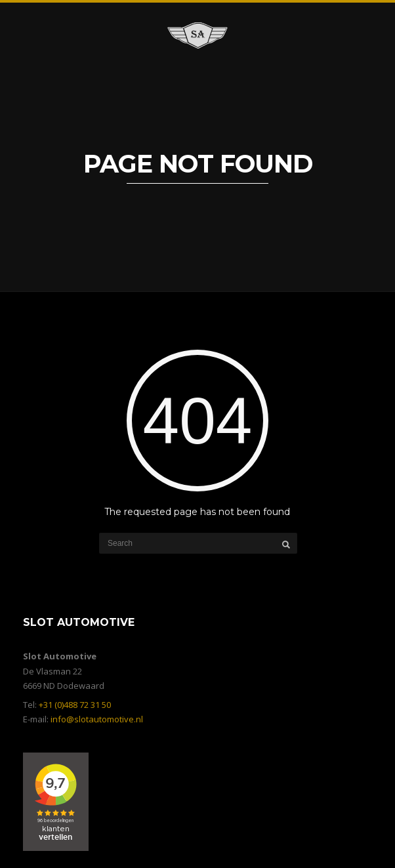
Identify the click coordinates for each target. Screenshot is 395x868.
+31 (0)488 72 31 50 (75, 705)
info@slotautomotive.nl (97, 719)
